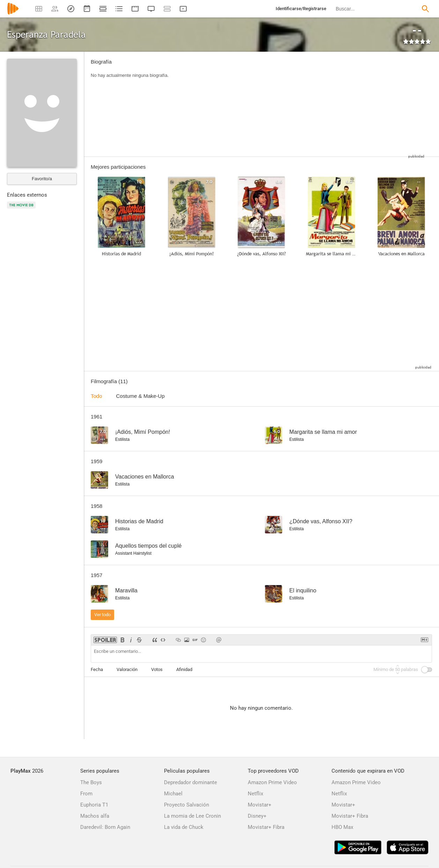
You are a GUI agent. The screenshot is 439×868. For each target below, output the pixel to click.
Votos (157, 669)
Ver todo (102, 615)
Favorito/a (42, 179)
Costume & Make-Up (140, 396)
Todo (96, 396)
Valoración (127, 669)
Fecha (97, 669)
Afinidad (184, 669)
